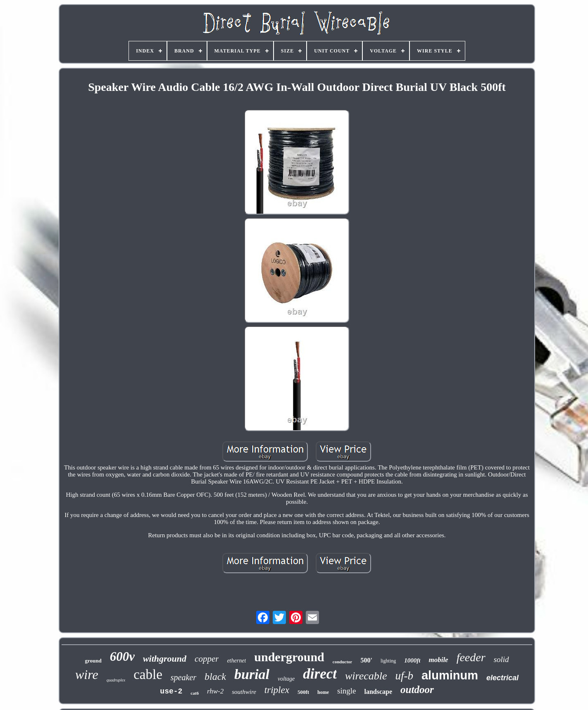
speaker (183, 677)
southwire (244, 692)
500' (366, 660)
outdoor (417, 690)
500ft (303, 692)
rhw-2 (215, 691)
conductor (343, 662)
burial (252, 674)
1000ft (412, 660)
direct (320, 674)
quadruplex (116, 680)
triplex (277, 690)
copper (207, 659)
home (323, 692)
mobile (438, 660)
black (215, 677)
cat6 (195, 693)
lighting (388, 661)
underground (289, 657)
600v (122, 656)
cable (148, 674)
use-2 (171, 691)
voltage (286, 679)
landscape (378, 692)
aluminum (450, 675)
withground (165, 659)
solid (501, 659)
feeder (471, 657)
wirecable (366, 676)
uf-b (404, 676)
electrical (502, 678)
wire (87, 674)
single (346, 691)
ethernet (236, 661)
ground (93, 661)
